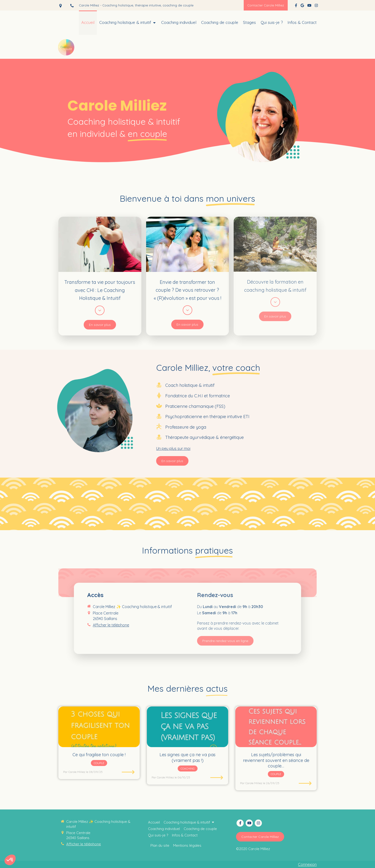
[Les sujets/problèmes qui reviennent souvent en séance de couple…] (276, 727)
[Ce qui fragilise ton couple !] (99, 727)
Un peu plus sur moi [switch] (173, 448)
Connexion (307, 864)
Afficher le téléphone (84, 844)
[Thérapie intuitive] (220, 23)
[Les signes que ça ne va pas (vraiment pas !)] (187, 727)
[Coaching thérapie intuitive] (88, 23)
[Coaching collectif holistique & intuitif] (272, 23)
